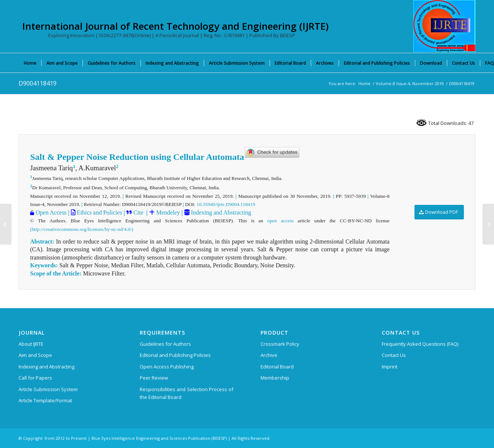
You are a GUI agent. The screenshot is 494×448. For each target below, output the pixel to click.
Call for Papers (35, 378)
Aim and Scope (35, 355)
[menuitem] (30, 63)
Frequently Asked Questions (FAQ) (420, 344)
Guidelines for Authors (165, 344)
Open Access (51, 212)
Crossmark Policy (280, 344)
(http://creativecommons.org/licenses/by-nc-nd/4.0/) (82, 229)
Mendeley (167, 212)
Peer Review (154, 378)
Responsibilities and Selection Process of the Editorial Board (187, 393)
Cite (138, 212)
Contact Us (394, 355)
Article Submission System (48, 389)
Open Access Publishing (167, 367)
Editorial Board (277, 367)
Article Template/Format (45, 400)
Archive (269, 355)
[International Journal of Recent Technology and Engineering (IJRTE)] (444, 26)
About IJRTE (31, 344)
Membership (275, 378)
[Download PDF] (439, 212)
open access (280, 221)
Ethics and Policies (99, 212)
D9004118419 (38, 83)
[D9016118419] (488, 224)
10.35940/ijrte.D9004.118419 (226, 204)
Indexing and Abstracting (220, 212)
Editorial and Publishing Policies (175, 355)
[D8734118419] (6, 224)
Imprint (390, 367)
